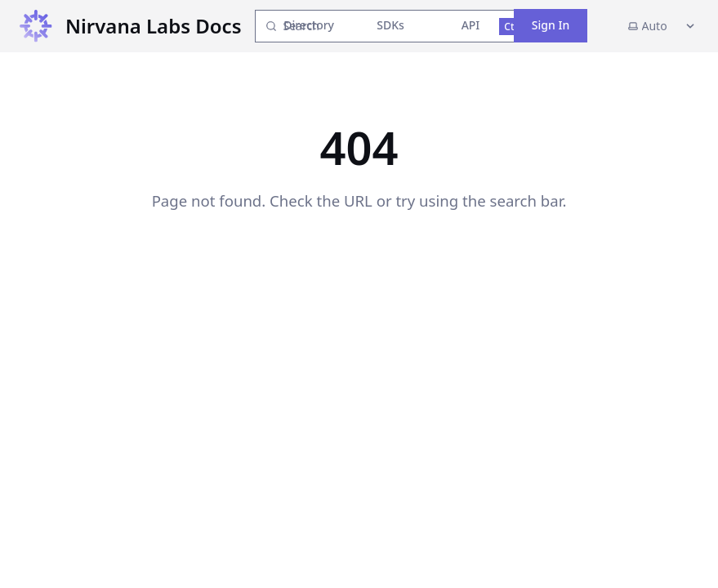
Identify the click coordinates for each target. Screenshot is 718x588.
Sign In (551, 25)
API (471, 25)
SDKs (390, 25)
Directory (309, 25)
